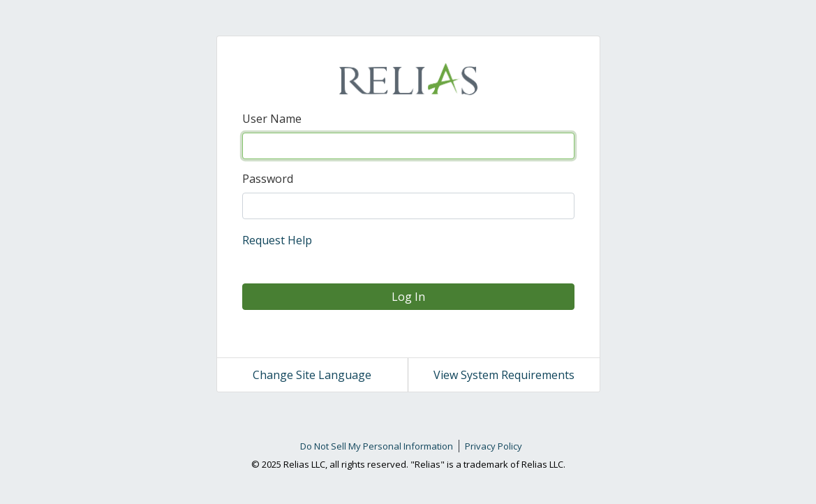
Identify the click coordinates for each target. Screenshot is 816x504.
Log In (408, 297)
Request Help (277, 240)
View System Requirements (504, 375)
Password (268, 179)
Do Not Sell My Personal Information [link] (377, 446)
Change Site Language (312, 375)
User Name (272, 119)
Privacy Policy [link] (494, 446)
